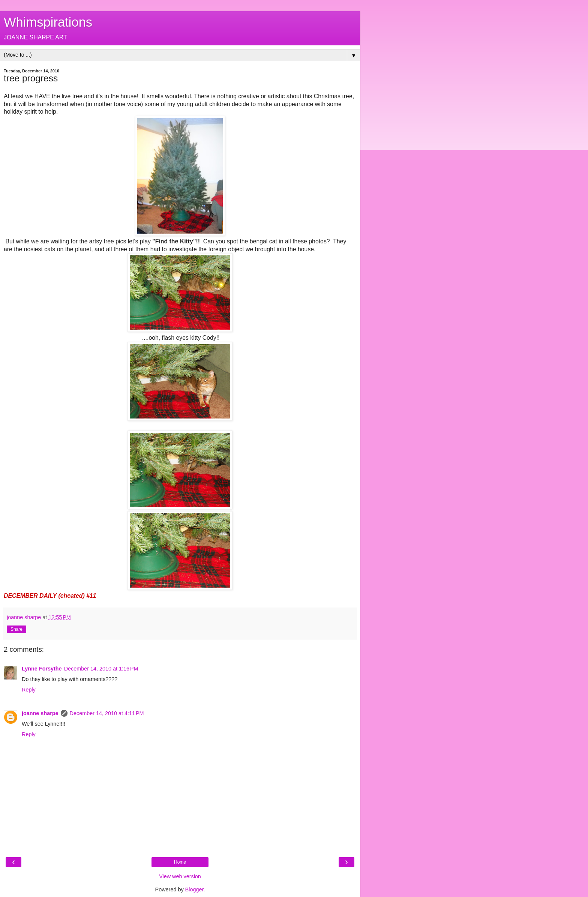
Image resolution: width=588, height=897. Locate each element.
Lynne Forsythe (42, 669)
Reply (29, 690)
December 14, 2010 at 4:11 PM (107, 713)
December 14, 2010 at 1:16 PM (101, 669)
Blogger (194, 889)
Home (180, 862)
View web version (180, 876)
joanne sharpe (40, 713)
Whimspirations (48, 22)
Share (16, 629)
